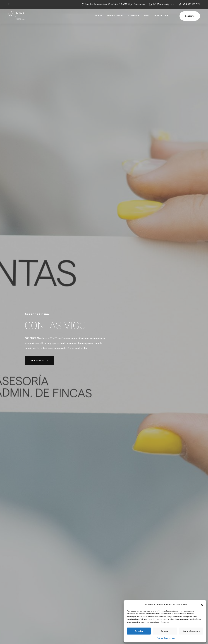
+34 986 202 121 (191, 4)
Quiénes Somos (115, 15)
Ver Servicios (39, 360)
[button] (202, 605)
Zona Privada (161, 15)
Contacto (190, 16)
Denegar (165, 631)
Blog (146, 15)
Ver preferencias (191, 631)
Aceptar (139, 631)
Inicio (99, 15)
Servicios (134, 15)
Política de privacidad (166, 638)
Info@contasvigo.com (164, 4)
